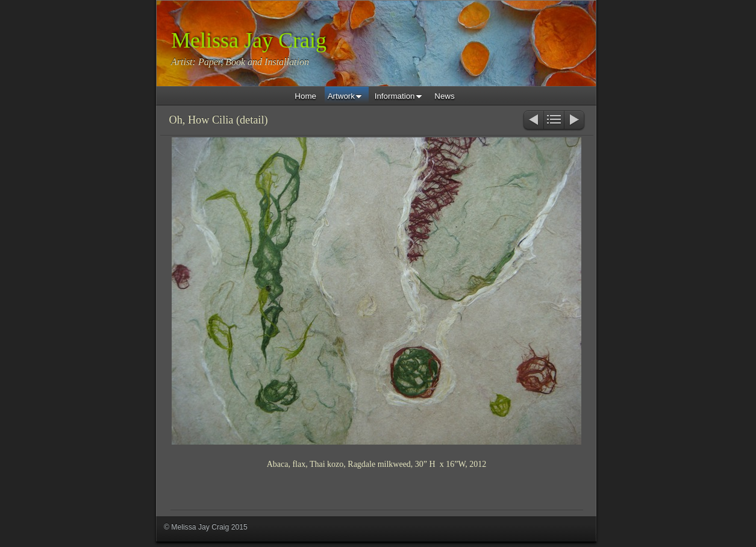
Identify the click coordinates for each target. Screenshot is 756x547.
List (554, 121)
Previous (533, 121)
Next (575, 121)
